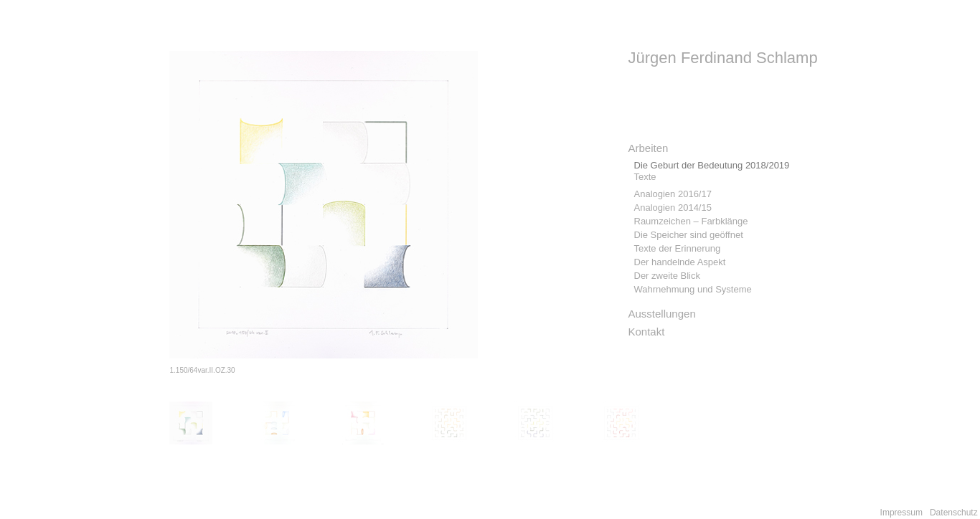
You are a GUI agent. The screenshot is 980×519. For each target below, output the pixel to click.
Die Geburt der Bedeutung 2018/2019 (712, 165)
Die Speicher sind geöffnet (689, 235)
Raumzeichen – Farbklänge (691, 221)
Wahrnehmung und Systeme (693, 289)
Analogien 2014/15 (673, 208)
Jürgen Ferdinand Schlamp (723, 58)
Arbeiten (649, 148)
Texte (645, 177)
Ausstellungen (662, 314)
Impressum (901, 513)
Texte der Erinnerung (678, 248)
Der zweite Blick (667, 276)
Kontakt (647, 332)
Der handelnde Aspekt (680, 262)
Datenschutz (954, 513)
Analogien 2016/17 (673, 194)
